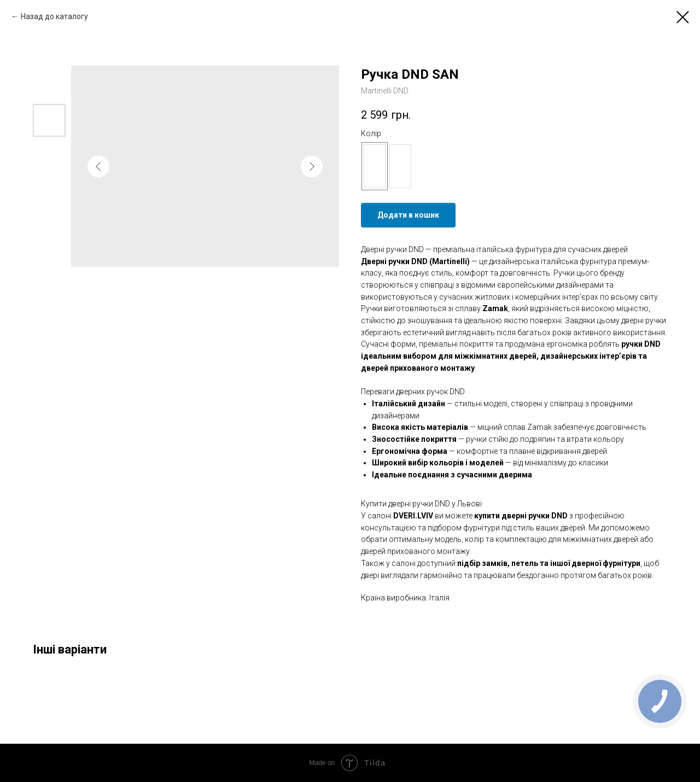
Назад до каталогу (54, 16)
